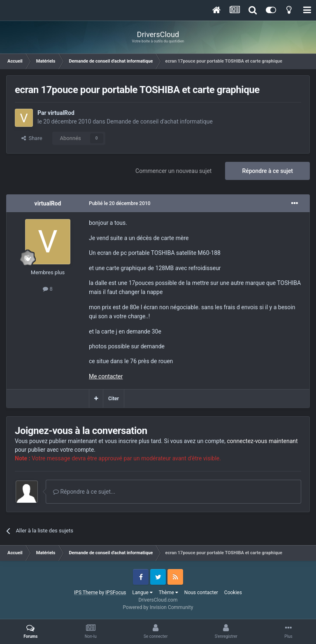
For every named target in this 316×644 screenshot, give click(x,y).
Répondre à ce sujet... (84, 492)
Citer (114, 399)
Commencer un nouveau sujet (173, 171)
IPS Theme (86, 593)
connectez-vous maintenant (263, 441)
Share (32, 138)
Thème (168, 593)
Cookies (233, 593)
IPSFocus (116, 593)
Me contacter (106, 376)
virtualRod (61, 113)
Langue (143, 593)
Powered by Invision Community (158, 607)
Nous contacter (201, 593)
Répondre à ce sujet (267, 171)
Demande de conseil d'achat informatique (160, 121)
